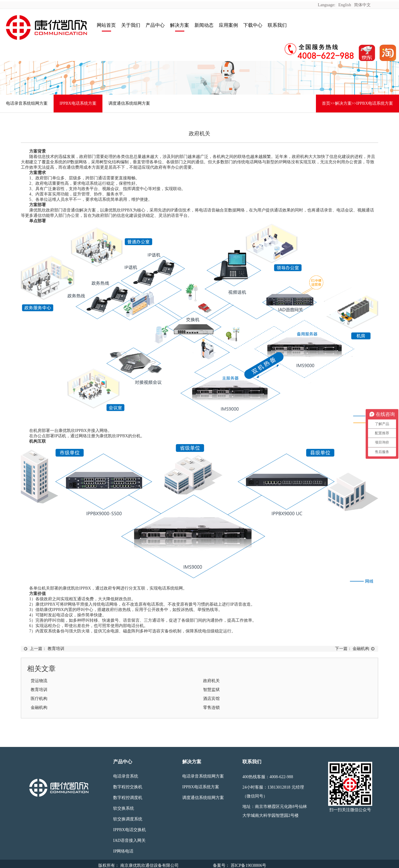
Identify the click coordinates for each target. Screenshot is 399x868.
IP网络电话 (123, 851)
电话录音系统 (126, 776)
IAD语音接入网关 (129, 840)
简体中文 (362, 5)
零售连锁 (211, 708)
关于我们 (131, 25)
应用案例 (228, 25)
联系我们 (277, 25)
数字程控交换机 (128, 787)
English (345, 5)
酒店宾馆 (211, 699)
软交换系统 (124, 808)
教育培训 (56, 649)
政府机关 (211, 681)
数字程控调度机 (128, 798)
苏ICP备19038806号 (248, 865)
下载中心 (253, 25)
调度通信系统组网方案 (129, 103)
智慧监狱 (211, 690)
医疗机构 (39, 699)
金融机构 (361, 649)
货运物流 (39, 681)
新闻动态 (204, 25)
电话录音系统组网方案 (27, 103)
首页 (326, 103)
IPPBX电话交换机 (130, 830)
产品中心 (155, 25)
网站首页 (106, 25)
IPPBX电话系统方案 (78, 103)
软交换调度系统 (128, 819)
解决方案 (180, 25)
